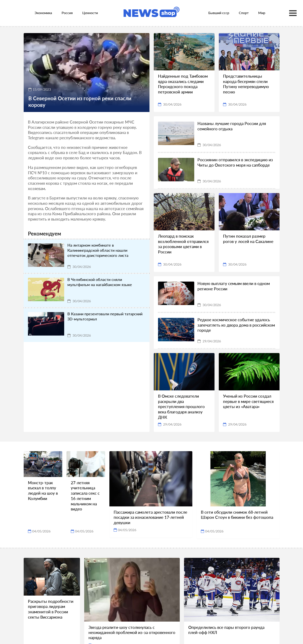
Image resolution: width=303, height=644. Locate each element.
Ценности (90, 13)
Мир (262, 13)
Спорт (244, 13)
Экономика (43, 13)
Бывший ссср (219, 13)
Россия (67, 13)
